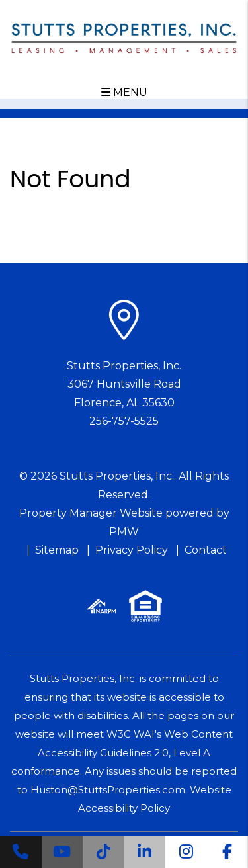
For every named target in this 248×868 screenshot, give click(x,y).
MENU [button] (124, 92)
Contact (206, 550)
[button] (21, 852)
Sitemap (57, 550)
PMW (124, 532)
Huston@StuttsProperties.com (108, 790)
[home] (124, 37)
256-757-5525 (124, 421)
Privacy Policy (132, 550)
